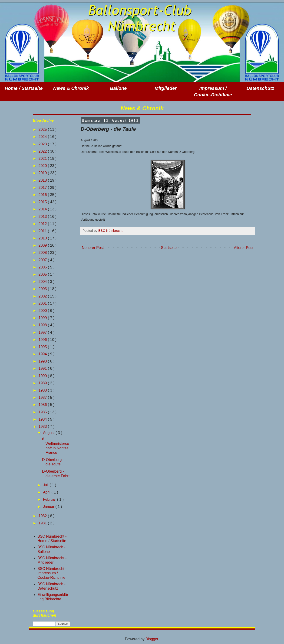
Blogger (152, 639)
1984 (43, 419)
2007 (43, 260)
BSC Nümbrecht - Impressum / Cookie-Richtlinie (52, 573)
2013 (43, 217)
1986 (43, 405)
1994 (43, 354)
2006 (43, 267)
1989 (43, 383)
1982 (43, 516)
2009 (43, 245)
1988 (43, 390)
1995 (43, 347)
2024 (43, 137)
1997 (43, 332)
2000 (43, 311)
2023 (43, 144)
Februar (50, 499)
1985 (43, 412)
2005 (43, 274)
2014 (43, 209)
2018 (43, 180)
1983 (43, 427)
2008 (43, 253)
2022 (43, 151)
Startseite (169, 248)
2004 (43, 282)
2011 (43, 231)
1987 (43, 397)
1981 (43, 523)
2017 (43, 188)
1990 (43, 376)
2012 (43, 224)
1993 (43, 361)
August (49, 433)
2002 (43, 296)
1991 (43, 368)
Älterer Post (244, 248)
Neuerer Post (93, 248)
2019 (43, 173)
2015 (43, 202)
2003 (43, 289)
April (47, 492)
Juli (46, 485)
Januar (49, 507)
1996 (43, 340)
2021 (43, 159)
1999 (43, 318)
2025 (43, 129)
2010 (43, 238)
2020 (43, 166)
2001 (43, 303)
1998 (43, 325)
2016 (43, 195)
